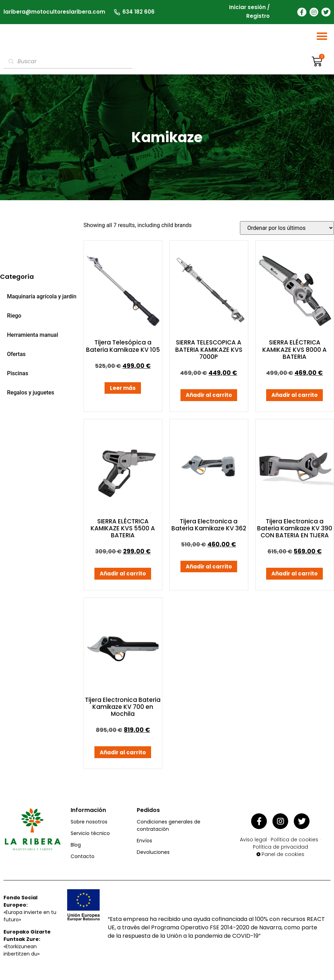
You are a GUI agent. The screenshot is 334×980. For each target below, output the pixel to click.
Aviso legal (253, 841)
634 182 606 (138, 11)
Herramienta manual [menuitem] (33, 338)
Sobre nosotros (89, 825)
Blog (76, 848)
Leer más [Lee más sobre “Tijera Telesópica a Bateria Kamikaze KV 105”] (123, 391)
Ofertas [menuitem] (16, 357)
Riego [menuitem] (14, 319)
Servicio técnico (90, 836)
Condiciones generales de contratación (169, 829)
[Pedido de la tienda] (287, 231)
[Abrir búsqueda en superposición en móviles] (68, 65)
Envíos (144, 844)
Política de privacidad (280, 848)
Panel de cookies (283, 855)
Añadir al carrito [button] (209, 398)
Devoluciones (153, 855)
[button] (322, 38)
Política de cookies (294, 841)
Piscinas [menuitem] (18, 376)
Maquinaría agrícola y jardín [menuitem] (42, 300)
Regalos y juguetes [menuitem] (31, 396)
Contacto (83, 859)
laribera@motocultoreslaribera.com (54, 11)
